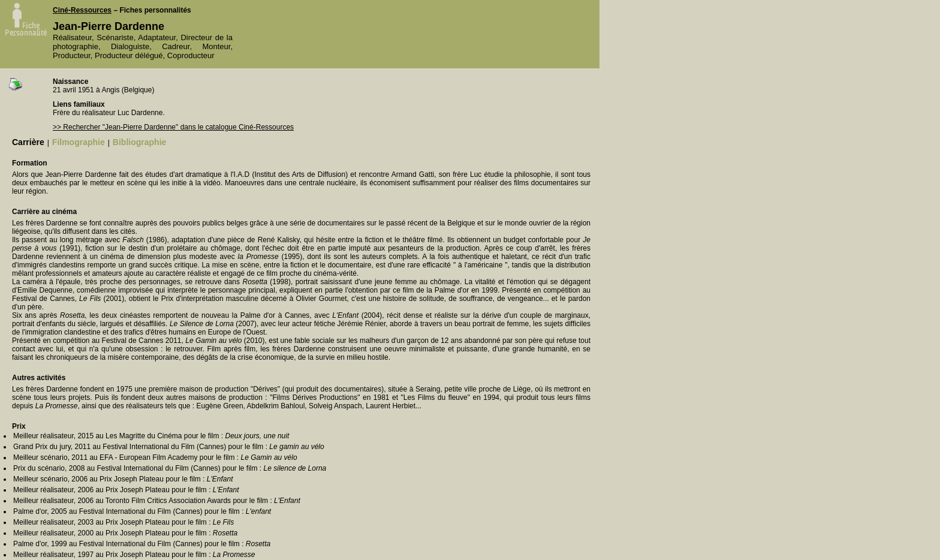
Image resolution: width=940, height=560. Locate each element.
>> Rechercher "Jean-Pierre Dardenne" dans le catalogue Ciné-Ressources (173, 127)
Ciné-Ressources (82, 10)
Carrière (28, 142)
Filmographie (79, 142)
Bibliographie (139, 142)
